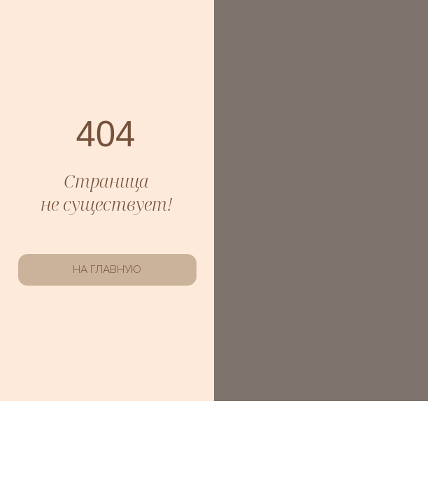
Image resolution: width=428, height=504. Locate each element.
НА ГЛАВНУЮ (107, 269)
